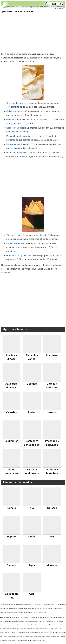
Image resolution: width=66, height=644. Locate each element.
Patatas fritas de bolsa (17, 153)
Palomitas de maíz (15, 243)
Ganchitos (11, 120)
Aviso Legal (42, 640)
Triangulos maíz (14, 235)
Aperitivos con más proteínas (17, 11)
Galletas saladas (14, 111)
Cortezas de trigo (15, 103)
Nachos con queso (15, 128)
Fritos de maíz (13, 144)
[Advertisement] (33, 33)
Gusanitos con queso (16, 256)
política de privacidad (30, 640)
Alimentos (54, 4)
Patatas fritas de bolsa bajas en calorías (25, 136)
